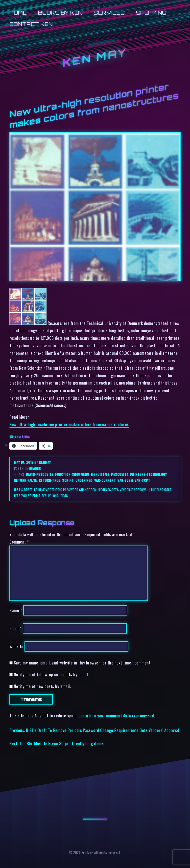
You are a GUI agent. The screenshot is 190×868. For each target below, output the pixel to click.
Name (16, 610)
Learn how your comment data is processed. (117, 716)
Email (16, 628)
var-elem (125, 480)
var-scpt (142, 480)
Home (18, 13)
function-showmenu (72, 474)
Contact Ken (31, 24)
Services (109, 13)
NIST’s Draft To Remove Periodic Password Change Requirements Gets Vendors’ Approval (81, 490)
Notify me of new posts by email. (42, 686)
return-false (26, 480)
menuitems (100, 474)
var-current (105, 480)
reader (35, 468)
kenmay (45, 462)
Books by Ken (60, 13)
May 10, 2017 (24, 462)
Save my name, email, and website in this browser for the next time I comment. (83, 663)
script (68, 480)
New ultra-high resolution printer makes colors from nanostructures (69, 424)
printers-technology (149, 474)
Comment (19, 542)
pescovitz (120, 474)
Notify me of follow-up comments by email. (51, 674)
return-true (50, 480)
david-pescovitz (40, 474)
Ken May (95, 58)
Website (16, 646)
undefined (84, 480)
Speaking (151, 13)
